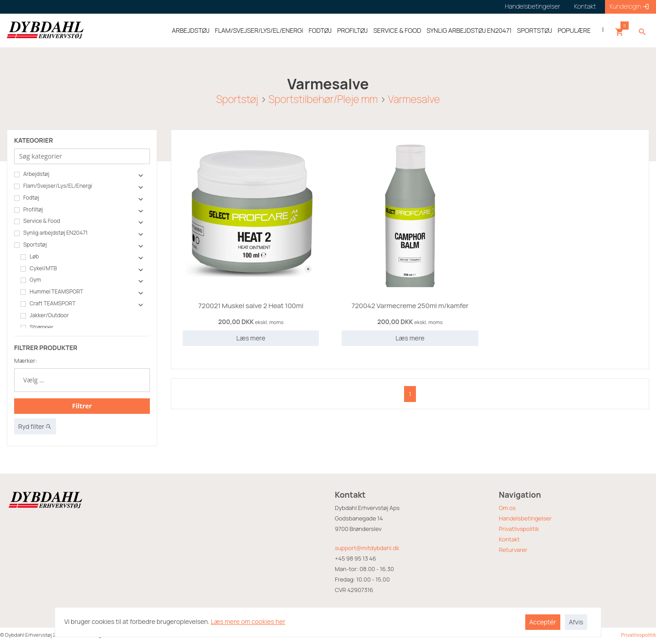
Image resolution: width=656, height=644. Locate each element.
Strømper (37, 327)
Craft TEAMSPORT (48, 304)
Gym (31, 280)
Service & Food (37, 221)
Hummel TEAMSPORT (52, 292)
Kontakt (509, 539)
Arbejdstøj (32, 174)
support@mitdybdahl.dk (367, 548)
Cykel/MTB (39, 268)
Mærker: (26, 361)
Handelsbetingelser (525, 518)
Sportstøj (237, 99)
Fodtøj (27, 198)
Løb (30, 257)
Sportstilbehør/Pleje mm (323, 99)
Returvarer (513, 550)
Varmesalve (414, 99)
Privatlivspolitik (519, 529)
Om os (507, 508)
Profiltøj (28, 210)
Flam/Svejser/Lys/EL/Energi (53, 186)
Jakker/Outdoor (45, 315)
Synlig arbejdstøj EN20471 (51, 233)
